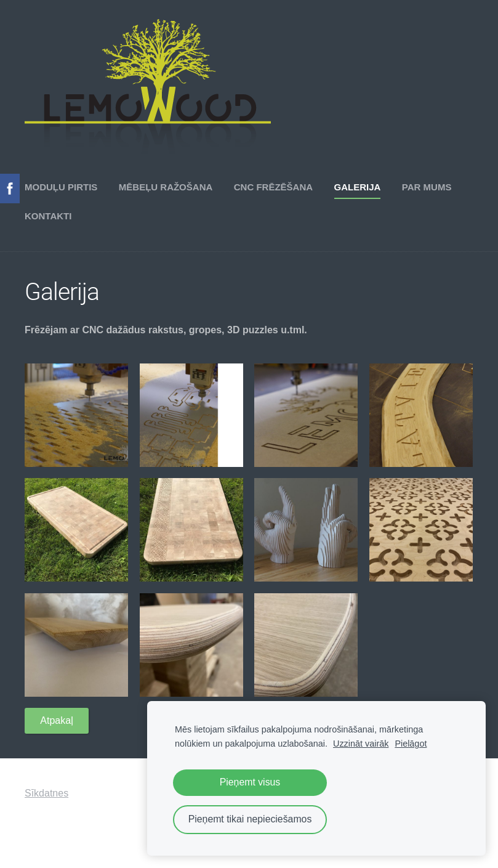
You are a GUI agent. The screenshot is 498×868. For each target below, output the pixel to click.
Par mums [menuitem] (427, 187)
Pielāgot (411, 744)
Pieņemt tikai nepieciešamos (250, 819)
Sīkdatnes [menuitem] (46, 793)
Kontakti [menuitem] (48, 216)
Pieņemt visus (250, 782)
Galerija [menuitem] (358, 187)
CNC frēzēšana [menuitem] (273, 187)
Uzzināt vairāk (361, 744)
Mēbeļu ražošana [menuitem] (166, 187)
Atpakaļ (56, 720)
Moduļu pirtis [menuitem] (61, 187)
